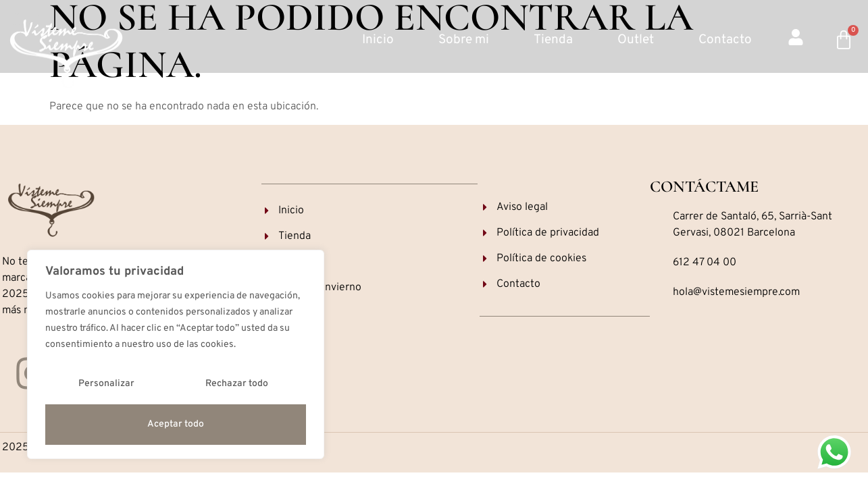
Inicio (378, 40)
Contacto (725, 40)
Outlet (636, 40)
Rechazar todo (237, 384)
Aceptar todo (176, 424)
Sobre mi (464, 40)
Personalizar (106, 384)
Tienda (553, 40)
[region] (176, 354)
